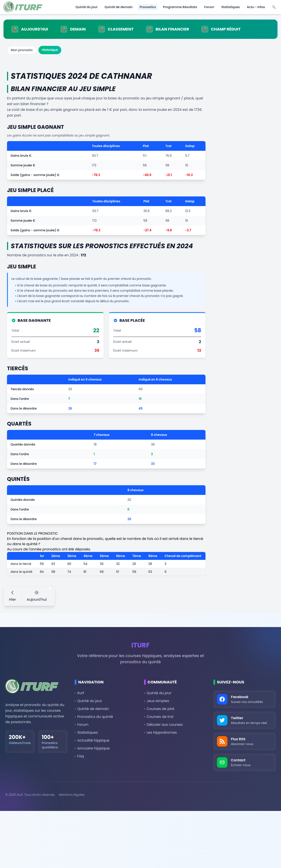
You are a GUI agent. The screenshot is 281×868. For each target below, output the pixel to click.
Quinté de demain (119, 7)
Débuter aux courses (163, 725)
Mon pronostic (22, 50)
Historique (50, 50)
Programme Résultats (180, 7)
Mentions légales (72, 795)
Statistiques (231, 7)
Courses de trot (159, 717)
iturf (79, 693)
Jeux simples (157, 701)
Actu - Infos (256, 7)
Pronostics (148, 7)
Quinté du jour (87, 7)
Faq (79, 756)
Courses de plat (159, 709)
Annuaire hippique (92, 748)
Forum (209, 7)
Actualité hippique (92, 740)
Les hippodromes (160, 732)
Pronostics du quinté (94, 717)
